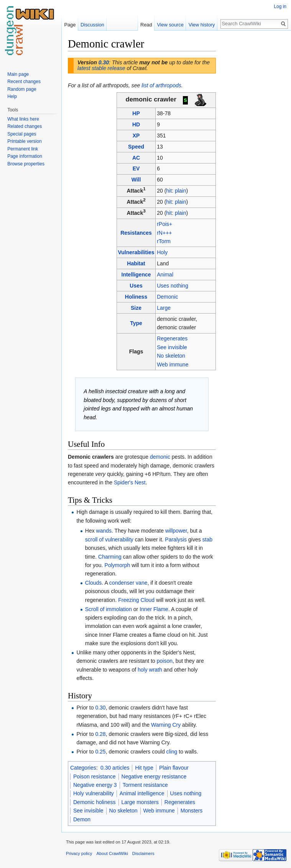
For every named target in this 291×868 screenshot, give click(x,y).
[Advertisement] (254, 152)
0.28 (100, 734)
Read (146, 25)
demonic (160, 457)
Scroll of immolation (109, 609)
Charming (110, 557)
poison (165, 661)
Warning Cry (166, 725)
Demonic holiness (95, 802)
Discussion (92, 25)
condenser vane (128, 583)
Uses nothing (173, 286)
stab (207, 539)
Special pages (22, 134)
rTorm (164, 241)
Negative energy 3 (95, 785)
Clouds (94, 583)
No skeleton (171, 356)
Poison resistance (95, 776)
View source (170, 25)
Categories (83, 768)
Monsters (192, 811)
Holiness (136, 297)
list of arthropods (161, 85)
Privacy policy (79, 853)
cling (172, 752)
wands (104, 531)
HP (136, 113)
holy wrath (150, 670)
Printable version (24, 141)
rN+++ (164, 233)
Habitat (136, 263)
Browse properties (26, 164)
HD (136, 124)
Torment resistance (145, 785)
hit (169, 191)
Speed (136, 147)
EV (136, 168)
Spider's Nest (130, 482)
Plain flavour (174, 768)
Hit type (144, 768)
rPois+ (164, 224)
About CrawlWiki (112, 853)
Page (70, 25)
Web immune (173, 365)
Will (136, 180)
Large (164, 308)
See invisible (172, 347)
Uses (136, 286)
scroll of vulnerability (109, 539)
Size (136, 308)
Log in (280, 7)
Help (12, 96)
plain (181, 191)
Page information (25, 156)
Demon (82, 819)
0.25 (100, 752)
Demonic (167, 297)
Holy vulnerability (94, 793)
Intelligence (136, 275)
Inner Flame (154, 609)
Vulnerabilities (136, 252)
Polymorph (117, 565)
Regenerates (172, 338)
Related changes (25, 126)
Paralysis (176, 539)
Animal (165, 275)
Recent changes (24, 82)
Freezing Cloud (136, 600)
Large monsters (140, 802)
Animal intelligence (142, 793)
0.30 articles (115, 768)
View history (202, 25)
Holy (162, 252)
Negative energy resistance (154, 776)
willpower (176, 531)
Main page (18, 74)
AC (136, 158)
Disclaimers (143, 853)
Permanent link (23, 149)
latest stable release (101, 68)
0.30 (104, 62)
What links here (23, 119)
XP (136, 136)
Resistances (136, 233)
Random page (22, 89)
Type (136, 323)
